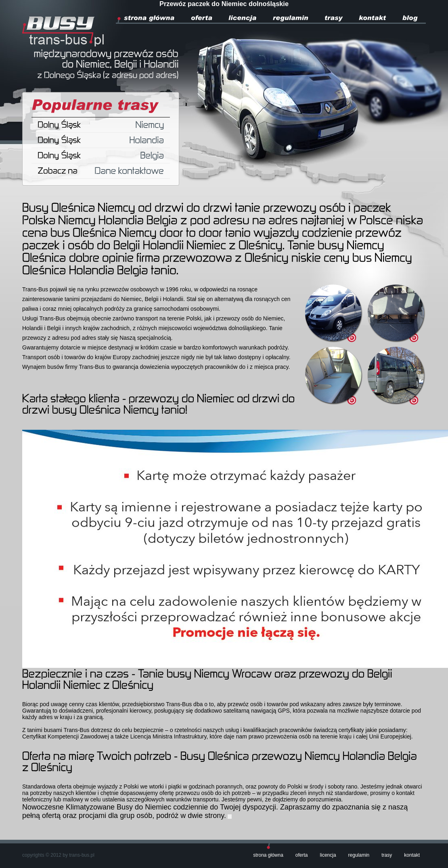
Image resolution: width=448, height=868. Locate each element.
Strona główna (268, 855)
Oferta (302, 855)
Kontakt (412, 855)
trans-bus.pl (82, 855)
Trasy (387, 855)
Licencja (328, 855)
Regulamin (359, 855)
